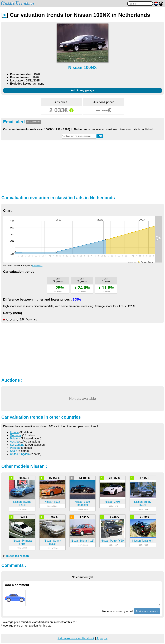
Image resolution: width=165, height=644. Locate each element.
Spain (14, 451)
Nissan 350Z (52, 502)
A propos (102, 638)
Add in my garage (82, 90)
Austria (14, 442)
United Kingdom (20, 454)
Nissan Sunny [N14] (143, 503)
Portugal (15, 448)
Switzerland (17, 445)
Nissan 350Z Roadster (82, 503)
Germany (16, 435)
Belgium (15, 438)
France (14, 432)
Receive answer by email (116, 611)
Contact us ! (37, 265)
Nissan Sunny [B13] (52, 542)
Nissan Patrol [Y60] (113, 541)
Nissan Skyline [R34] (22, 503)
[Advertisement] (82, 167)
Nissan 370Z (113, 502)
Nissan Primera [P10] (22, 542)
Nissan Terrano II (143, 541)
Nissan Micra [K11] (82, 541)
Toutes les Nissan (17, 556)
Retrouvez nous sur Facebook (76, 638)
